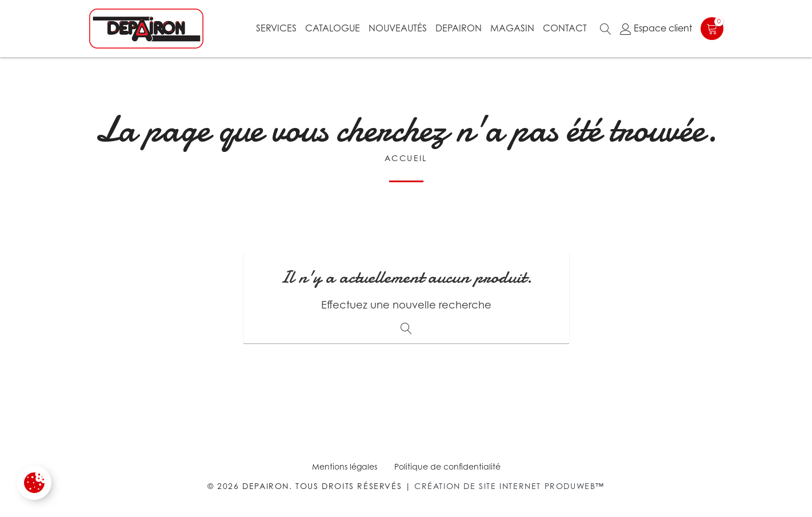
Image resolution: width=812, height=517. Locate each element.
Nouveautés (398, 28)
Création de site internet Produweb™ (509, 486)
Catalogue (333, 28)
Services (276, 28)
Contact (565, 28)
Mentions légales (345, 466)
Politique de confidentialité (447, 466)
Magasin (512, 28)
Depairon (459, 28)
